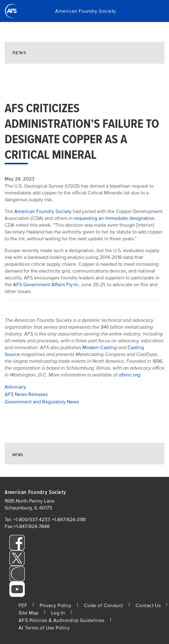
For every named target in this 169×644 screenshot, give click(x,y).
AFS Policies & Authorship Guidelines (62, 620)
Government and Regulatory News (42, 402)
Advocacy (15, 387)
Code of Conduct (104, 606)
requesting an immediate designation (114, 218)
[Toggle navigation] (157, 11)
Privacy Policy (55, 606)
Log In (58, 613)
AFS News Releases (26, 394)
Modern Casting (100, 348)
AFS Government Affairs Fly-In (46, 285)
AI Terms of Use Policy (44, 628)
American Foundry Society (85, 11)
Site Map (29, 613)
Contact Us (148, 606)
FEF (23, 606)
